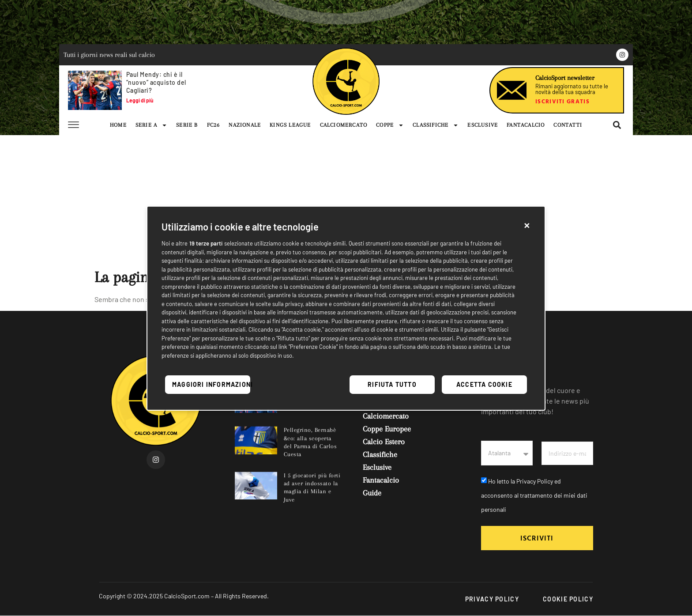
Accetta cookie (484, 384)
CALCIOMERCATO (344, 125)
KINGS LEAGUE (290, 125)
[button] (527, 224)
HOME (118, 125)
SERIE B (187, 125)
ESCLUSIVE (483, 125)
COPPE (390, 125)
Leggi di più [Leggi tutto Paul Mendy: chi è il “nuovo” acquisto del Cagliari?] (140, 100)
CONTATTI (568, 125)
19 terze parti (206, 243)
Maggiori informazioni (211, 384)
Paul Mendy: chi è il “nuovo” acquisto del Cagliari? (156, 82)
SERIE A (151, 125)
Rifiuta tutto (392, 384)
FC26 (214, 125)
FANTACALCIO (526, 125)
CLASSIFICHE (436, 125)
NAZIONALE (245, 125)
